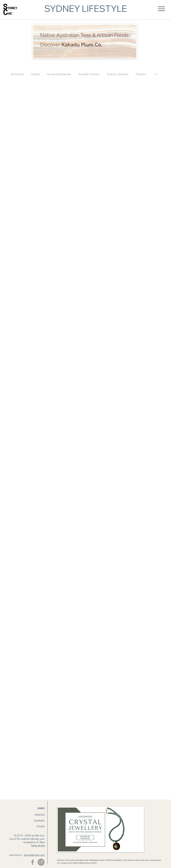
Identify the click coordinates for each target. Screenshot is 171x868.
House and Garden (59, 74)
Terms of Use (38, 845)
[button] (156, 75)
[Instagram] (41, 862)
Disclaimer (39, 820)
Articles (41, 826)
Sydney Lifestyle (118, 74)
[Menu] (161, 9)
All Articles (17, 74)
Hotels (35, 74)
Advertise (40, 814)
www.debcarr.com (34, 855)
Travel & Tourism (89, 74)
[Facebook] (33, 862)
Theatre (141, 74)
